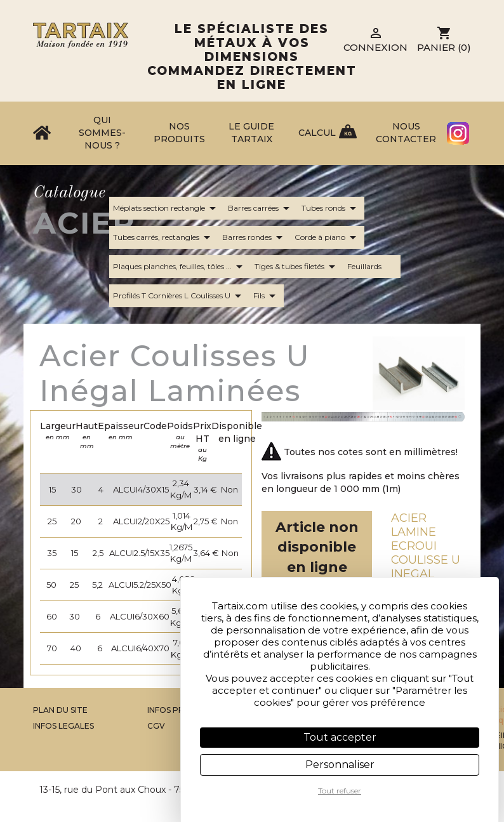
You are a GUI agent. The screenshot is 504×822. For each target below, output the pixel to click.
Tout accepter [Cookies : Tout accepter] (340, 737)
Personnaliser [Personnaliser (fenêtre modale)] (340, 765)
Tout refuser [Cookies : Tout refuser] (340, 791)
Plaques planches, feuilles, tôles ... (180, 267)
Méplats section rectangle (167, 208)
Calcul (317, 133)
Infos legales (63, 726)
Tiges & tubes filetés (297, 267)
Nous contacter (406, 133)
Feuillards (372, 267)
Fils (267, 296)
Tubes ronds (331, 208)
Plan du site (60, 710)
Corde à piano (328, 237)
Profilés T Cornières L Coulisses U (179, 296)
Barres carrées (261, 208)
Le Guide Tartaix (251, 133)
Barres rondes (255, 237)
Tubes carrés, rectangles (164, 237)
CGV (156, 726)
